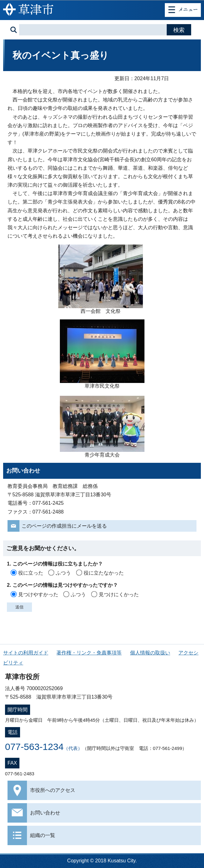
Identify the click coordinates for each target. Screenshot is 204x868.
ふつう (63, 573)
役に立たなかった (104, 573)
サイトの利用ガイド (26, 653)
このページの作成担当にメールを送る (64, 526)
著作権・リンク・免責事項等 (89, 653)
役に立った (31, 573)
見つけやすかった (38, 594)
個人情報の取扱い (150, 653)
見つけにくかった (119, 594)
